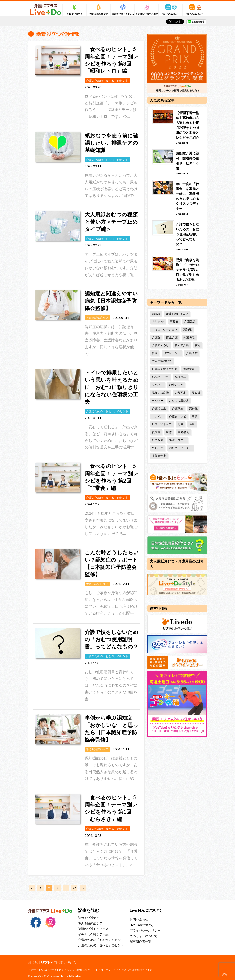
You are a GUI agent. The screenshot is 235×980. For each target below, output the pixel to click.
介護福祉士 (159, 408)
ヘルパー (158, 400)
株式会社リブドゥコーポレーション (101, 970)
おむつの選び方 (179, 400)
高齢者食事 (159, 456)
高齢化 (193, 408)
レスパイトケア (162, 424)
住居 (192, 424)
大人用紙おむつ (162, 361)
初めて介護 (182, 345)
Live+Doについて (142, 925)
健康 (155, 353)
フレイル (158, 416)
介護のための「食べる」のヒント (101, 945)
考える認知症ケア (90, 923)
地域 (180, 424)
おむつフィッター (180, 448)
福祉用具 (180, 377)
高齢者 (174, 321)
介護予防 (192, 353)
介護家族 (178, 408)
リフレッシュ (172, 353)
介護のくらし (160, 345)
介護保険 (189, 337)
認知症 (187, 329)
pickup (156, 314)
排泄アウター (178, 440)
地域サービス (160, 377)
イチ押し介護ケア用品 (93, 934)
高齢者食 (183, 432)
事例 (195, 416)
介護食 (156, 337)
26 (74, 888)
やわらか (158, 448)
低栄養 (156, 432)
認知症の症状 (160, 393)
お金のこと (176, 385)
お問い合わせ (139, 919)
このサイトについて (144, 936)
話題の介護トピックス (93, 929)
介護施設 (190, 321)
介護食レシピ (178, 416)
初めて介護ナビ (89, 918)
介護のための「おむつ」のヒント (101, 940)
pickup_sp (158, 321)
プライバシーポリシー (145, 930)
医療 (169, 432)
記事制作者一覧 (140, 941)
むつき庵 (158, 440)
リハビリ (158, 385)
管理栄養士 (190, 369)
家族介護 (172, 337)
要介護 (196, 393)
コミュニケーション (165, 329)
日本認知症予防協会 (165, 369)
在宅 (198, 345)
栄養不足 (180, 393)
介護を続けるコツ (177, 314)
